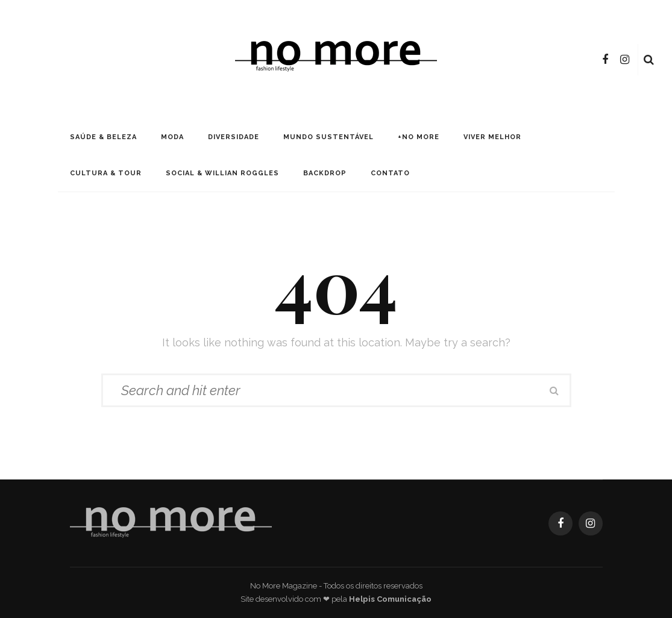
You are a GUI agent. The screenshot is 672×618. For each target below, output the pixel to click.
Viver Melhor (492, 137)
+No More (419, 137)
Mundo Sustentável (328, 137)
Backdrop (325, 173)
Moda (172, 137)
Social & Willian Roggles (222, 173)
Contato (390, 173)
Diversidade (234, 137)
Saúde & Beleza (103, 137)
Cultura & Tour (106, 173)
